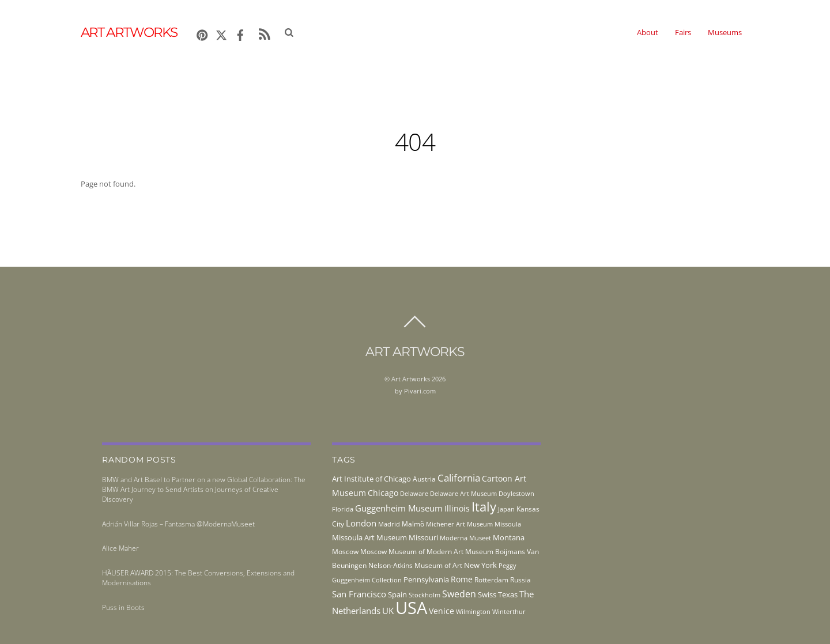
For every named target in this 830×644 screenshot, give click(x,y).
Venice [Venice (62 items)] (442, 611)
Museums (725, 32)
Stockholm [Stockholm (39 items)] (425, 595)
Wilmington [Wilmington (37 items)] (473, 611)
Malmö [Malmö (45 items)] (413, 524)
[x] (221, 33)
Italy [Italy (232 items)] (484, 507)
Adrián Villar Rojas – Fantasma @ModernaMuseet (178, 524)
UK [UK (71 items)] (388, 611)
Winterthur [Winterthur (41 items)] (509, 611)
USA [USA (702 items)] (411, 608)
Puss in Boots (123, 607)
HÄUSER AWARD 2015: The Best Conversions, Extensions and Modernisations (198, 578)
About (648, 32)
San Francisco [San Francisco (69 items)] (359, 594)
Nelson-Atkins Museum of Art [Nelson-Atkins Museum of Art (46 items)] (415, 565)
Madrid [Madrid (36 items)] (389, 524)
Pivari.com (420, 391)
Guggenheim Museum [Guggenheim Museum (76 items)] (399, 508)
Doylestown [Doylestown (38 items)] (516, 493)
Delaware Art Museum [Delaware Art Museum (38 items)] (463, 493)
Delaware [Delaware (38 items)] (414, 493)
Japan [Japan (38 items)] (506, 509)
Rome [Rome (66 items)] (462, 579)
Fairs (683, 32)
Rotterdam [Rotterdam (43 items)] (491, 580)
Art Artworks (411, 379)
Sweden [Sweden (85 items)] (459, 594)
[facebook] (240, 33)
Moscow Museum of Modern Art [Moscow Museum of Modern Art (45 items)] (412, 552)
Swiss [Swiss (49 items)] (487, 595)
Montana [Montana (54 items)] (509, 537)
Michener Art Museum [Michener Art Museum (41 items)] (459, 524)
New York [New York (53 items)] (480, 565)
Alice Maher (120, 548)
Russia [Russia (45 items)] (520, 580)
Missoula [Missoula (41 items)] (508, 524)
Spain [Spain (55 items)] (397, 594)
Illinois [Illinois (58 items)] (457, 508)
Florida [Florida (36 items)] (343, 509)
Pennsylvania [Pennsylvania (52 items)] (426, 579)
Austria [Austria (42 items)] (424, 479)
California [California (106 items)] (459, 478)
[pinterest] (202, 33)
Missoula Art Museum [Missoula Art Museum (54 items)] (369, 537)
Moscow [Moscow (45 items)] (345, 552)
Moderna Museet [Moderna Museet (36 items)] (465, 538)
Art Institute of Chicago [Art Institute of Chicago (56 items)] (371, 479)
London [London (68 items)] (361, 523)
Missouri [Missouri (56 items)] (423, 537)
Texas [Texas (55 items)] (508, 594)
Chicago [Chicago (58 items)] (383, 493)
